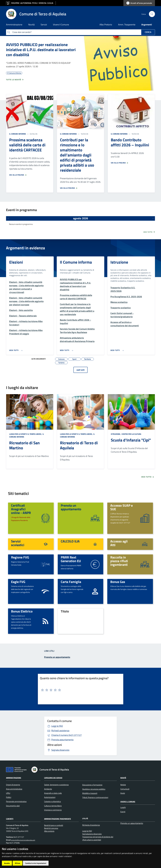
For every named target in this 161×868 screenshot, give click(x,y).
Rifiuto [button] (17, 863)
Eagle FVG (18, 582)
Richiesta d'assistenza (91, 825)
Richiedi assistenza (60, 731)
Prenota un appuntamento (71, 507)
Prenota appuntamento (62, 740)
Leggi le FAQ (57, 726)
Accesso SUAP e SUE (122, 507)
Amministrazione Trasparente (58, 819)
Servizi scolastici (18, 543)
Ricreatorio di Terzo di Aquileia (79, 445)
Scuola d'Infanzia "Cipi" (131, 440)
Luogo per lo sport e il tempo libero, (26, 434)
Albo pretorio (49, 831)
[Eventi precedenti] (8, 218)
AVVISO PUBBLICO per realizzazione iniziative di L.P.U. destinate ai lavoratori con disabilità (41, 50)
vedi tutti (80, 370)
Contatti (10, 819)
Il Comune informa (17, 134)
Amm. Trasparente (127, 25)
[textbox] (80, 690)
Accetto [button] (7, 863)
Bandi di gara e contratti (54, 825)
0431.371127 (66, 735)
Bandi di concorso (51, 828)
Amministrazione (14, 778)
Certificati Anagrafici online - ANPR (21, 509)
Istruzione (119, 262)
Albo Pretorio (106, 25)
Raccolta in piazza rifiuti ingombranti (119, 561)
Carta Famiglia (71, 582)
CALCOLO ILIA (70, 541)
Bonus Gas (118, 582)
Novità (123, 778)
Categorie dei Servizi (53, 778)
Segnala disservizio (60, 750)
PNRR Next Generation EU (71, 559)
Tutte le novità (15, 80)
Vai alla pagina (18, 175)
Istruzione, (116, 434)
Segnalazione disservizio (92, 834)
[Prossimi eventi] (153, 218)
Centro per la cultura (131, 434)
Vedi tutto (149, 232)
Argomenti (147, 25)
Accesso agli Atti (119, 543)
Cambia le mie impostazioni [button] (36, 863)
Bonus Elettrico (22, 611)
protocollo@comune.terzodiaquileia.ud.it (23, 840)
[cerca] (152, 14)
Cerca (148, 32)
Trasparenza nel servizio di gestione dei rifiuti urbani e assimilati (98, 838)
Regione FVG (20, 557)
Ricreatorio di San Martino (24, 445)
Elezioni (16, 262)
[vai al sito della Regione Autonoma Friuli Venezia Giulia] (31, 3)
